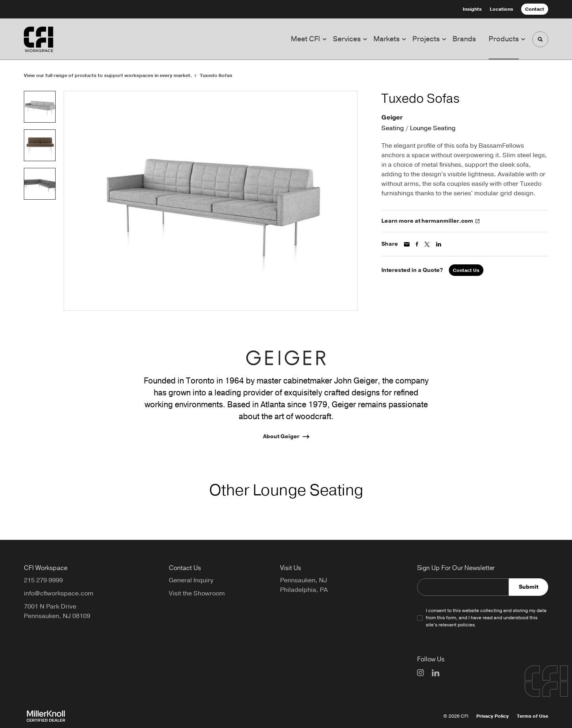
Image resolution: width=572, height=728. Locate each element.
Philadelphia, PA (304, 590)
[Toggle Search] (540, 39)
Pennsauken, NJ (303, 580)
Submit (529, 587)
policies (466, 625)
